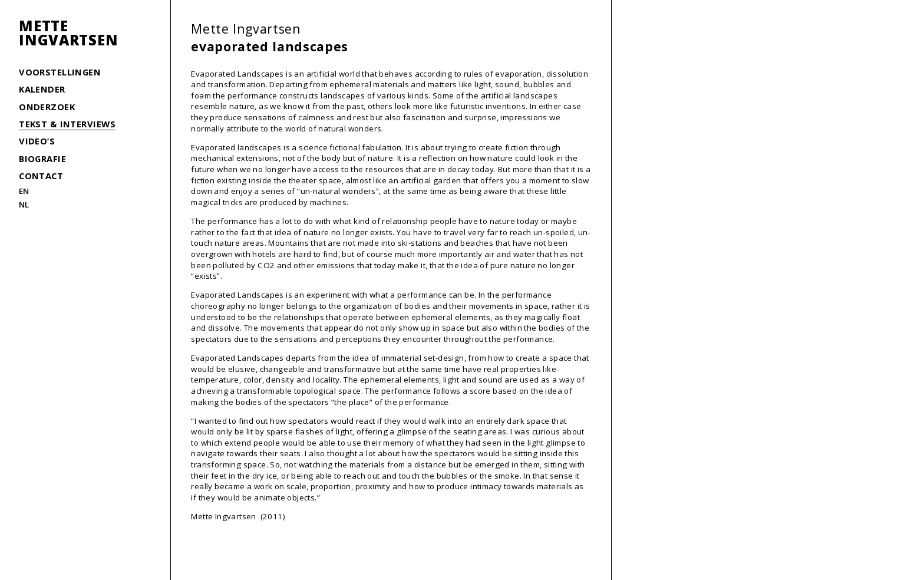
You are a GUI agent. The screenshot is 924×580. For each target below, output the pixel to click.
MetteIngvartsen (68, 33)
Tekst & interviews (67, 124)
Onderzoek (47, 107)
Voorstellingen (60, 72)
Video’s (37, 141)
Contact (41, 176)
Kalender (42, 89)
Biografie (42, 159)
